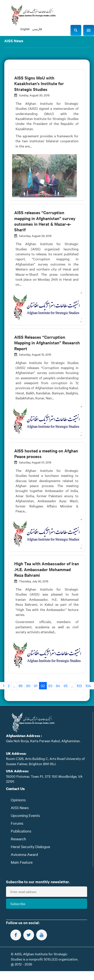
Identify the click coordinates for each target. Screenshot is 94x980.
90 (28, 686)
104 (88, 686)
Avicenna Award (24, 854)
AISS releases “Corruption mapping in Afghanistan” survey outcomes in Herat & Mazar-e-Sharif (45, 221)
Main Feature (22, 862)
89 (21, 686)
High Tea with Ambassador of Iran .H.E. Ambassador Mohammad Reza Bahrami (47, 569)
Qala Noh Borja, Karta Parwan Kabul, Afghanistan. (43, 741)
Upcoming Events (25, 815)
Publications (21, 831)
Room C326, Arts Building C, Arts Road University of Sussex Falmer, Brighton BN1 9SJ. (45, 761)
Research (18, 839)
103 (79, 686)
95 (66, 686)
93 (50, 686)
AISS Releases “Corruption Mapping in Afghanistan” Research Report (47, 343)
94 (58, 686)
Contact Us (15, 789)
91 (36, 686)
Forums (17, 823)
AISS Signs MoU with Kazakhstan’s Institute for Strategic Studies (39, 83)
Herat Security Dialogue (30, 846)
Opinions (18, 800)
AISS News (20, 807)
